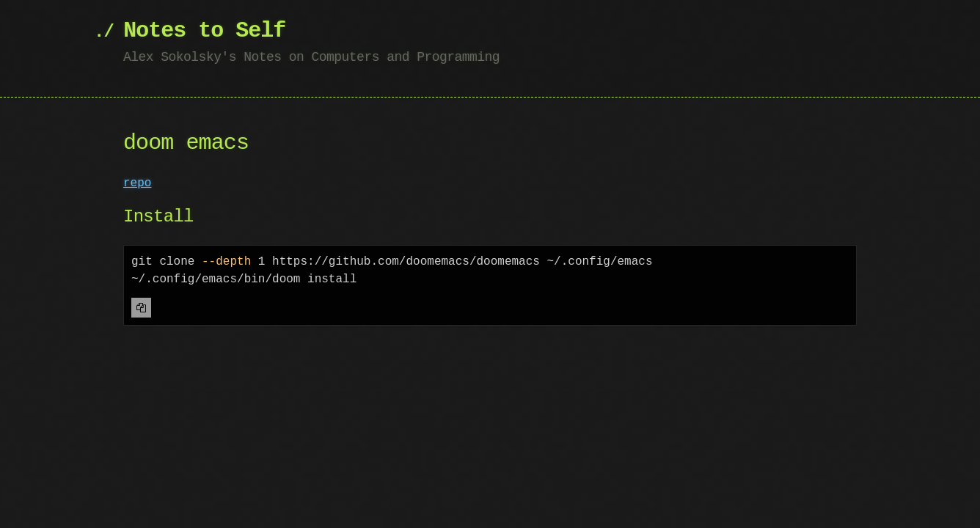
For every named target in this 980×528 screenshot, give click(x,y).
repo (137, 183)
